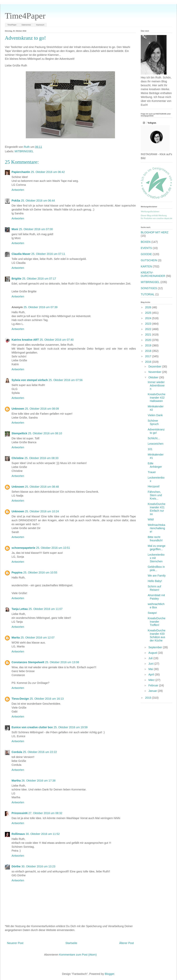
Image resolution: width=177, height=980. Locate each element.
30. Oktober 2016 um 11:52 (43, 834)
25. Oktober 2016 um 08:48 (42, 487)
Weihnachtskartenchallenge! (156, 528)
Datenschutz (26, 25)
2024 (149, 318)
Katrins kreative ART (25, 340)
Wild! (151, 519)
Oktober (154, 377)
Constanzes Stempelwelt (28, 662)
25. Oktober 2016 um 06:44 (38, 201)
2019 (149, 345)
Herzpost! (154, 486)
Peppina (17, 572)
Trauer (152, 472)
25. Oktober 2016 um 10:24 (42, 511)
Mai (151, 669)
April (152, 675)
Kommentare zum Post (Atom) (78, 955)
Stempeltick (19, 433)
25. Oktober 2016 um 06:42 (48, 172)
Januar (153, 691)
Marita (16, 638)
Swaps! (152, 613)
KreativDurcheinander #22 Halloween (157, 398)
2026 (149, 307)
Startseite (71, 943)
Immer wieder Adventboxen (156, 385)
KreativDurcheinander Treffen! (157, 622)
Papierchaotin (21, 172)
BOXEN (146, 242)
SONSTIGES (149, 288)
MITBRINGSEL (24, 151)
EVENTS (146, 248)
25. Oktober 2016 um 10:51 (53, 548)
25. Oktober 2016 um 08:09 (42, 409)
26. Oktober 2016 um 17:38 (39, 781)
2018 (149, 351)
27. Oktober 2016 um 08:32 (45, 813)
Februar (154, 685)
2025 (149, 313)
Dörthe (16, 866)
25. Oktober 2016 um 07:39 (41, 307)
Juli (151, 658)
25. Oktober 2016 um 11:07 (46, 609)
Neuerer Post (15, 943)
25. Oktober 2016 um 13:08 (62, 662)
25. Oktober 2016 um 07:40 (57, 340)
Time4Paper (25, 16)
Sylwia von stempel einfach (30, 380)
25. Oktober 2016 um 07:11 (48, 254)
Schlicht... (154, 438)
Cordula (17, 752)
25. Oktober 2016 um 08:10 (45, 433)
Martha (16, 781)
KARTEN (146, 266)
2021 (149, 335)
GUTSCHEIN (149, 260)
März (152, 680)
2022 (149, 329)
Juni (151, 664)
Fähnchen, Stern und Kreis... (155, 495)
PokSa (16, 201)
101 (150, 449)
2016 (149, 362)
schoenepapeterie (23, 548)
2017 (149, 356)
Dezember (155, 366)
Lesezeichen (156, 444)
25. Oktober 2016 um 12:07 (38, 638)
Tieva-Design (20, 699)
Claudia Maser (21, 254)
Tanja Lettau (20, 609)
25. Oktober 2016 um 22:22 (40, 752)
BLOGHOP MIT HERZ (155, 232)
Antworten (18, 190)
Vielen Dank (155, 415)
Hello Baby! (155, 581)
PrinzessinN (20, 813)
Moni (15, 229)
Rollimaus (18, 834)
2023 (149, 324)
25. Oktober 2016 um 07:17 (39, 279)
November (155, 372)
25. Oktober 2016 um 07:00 (36, 229)
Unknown (18, 409)
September (156, 647)
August (153, 653)
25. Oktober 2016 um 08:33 (42, 458)
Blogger (110, 974)
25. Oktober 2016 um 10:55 (40, 572)
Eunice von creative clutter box (32, 727)
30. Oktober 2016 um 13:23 (38, 866)
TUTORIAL (148, 294)
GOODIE (146, 254)
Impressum (40, 25)
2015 (149, 698)
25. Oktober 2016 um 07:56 (66, 380)
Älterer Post (127, 943)
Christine (18, 458)
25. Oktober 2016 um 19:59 (71, 727)
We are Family (157, 576)
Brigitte (16, 279)
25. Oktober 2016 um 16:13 (47, 699)
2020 (149, 340)
